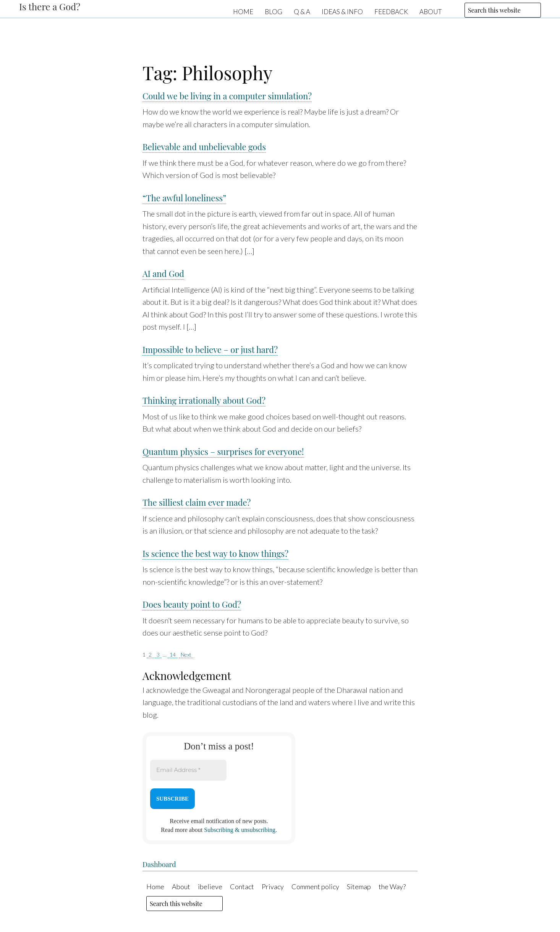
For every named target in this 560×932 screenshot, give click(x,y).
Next (186, 655)
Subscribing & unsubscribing (240, 830)
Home (243, 11)
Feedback (391, 11)
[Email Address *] (188, 770)
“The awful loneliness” (184, 198)
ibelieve (210, 887)
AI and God (163, 273)
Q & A (302, 11)
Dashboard (159, 864)
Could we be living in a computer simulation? (227, 96)
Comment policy (315, 887)
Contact (242, 887)
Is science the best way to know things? (215, 553)
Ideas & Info (342, 11)
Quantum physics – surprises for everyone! (223, 451)
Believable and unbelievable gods (204, 147)
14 (173, 655)
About (431, 11)
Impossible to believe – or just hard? (210, 349)
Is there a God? (50, 6)
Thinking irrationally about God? (204, 400)
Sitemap (359, 887)
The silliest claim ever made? (197, 502)
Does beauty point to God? (192, 604)
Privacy (273, 887)
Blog (274, 11)
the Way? (392, 887)
